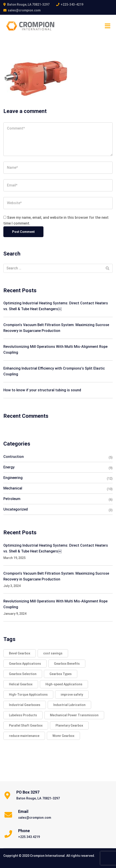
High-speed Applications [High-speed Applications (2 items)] (64, 684)
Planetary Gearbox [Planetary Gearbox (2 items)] (69, 725)
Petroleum (12, 499)
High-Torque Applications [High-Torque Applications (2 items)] (28, 695)
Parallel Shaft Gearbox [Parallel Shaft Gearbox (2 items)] (26, 725)
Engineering (13, 478)
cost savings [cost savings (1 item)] (53, 653)
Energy (9, 467)
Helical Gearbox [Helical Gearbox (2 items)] (21, 684)
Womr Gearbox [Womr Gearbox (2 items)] (63, 736)
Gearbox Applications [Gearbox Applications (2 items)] (25, 664)
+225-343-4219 (72, 4)
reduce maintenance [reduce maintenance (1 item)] (24, 736)
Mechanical (13, 488)
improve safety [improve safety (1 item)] (72, 695)
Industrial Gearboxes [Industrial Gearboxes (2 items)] (25, 705)
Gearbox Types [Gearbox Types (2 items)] (61, 674)
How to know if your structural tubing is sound (42, 390)
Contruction (14, 457)
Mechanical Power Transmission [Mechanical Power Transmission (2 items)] (74, 715)
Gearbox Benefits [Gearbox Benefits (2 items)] (67, 664)
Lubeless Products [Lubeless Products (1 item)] (23, 715)
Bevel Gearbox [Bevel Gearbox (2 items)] (20, 653)
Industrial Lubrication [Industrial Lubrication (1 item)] (69, 705)
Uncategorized (16, 509)
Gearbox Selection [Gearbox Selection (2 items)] (23, 674)
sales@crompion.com (24, 10)
